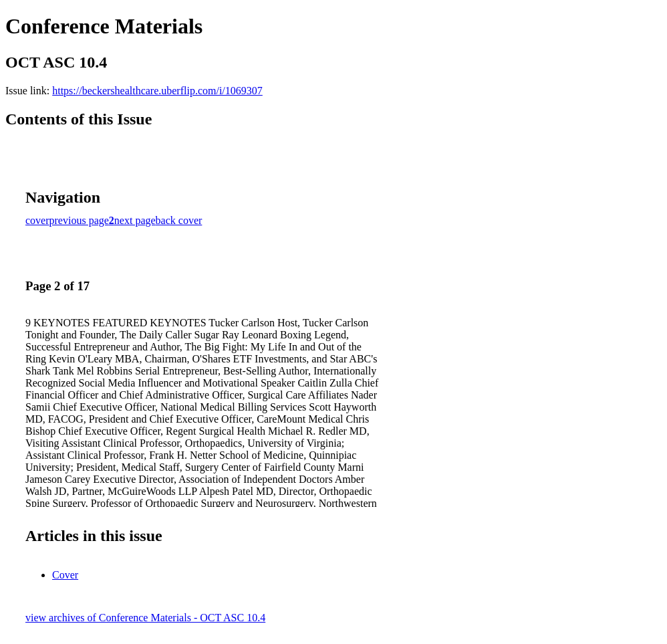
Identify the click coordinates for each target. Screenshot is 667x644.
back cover (179, 220)
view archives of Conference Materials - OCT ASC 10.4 (145, 618)
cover (37, 220)
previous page (79, 220)
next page (135, 220)
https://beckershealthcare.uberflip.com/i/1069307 (157, 91)
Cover (65, 575)
